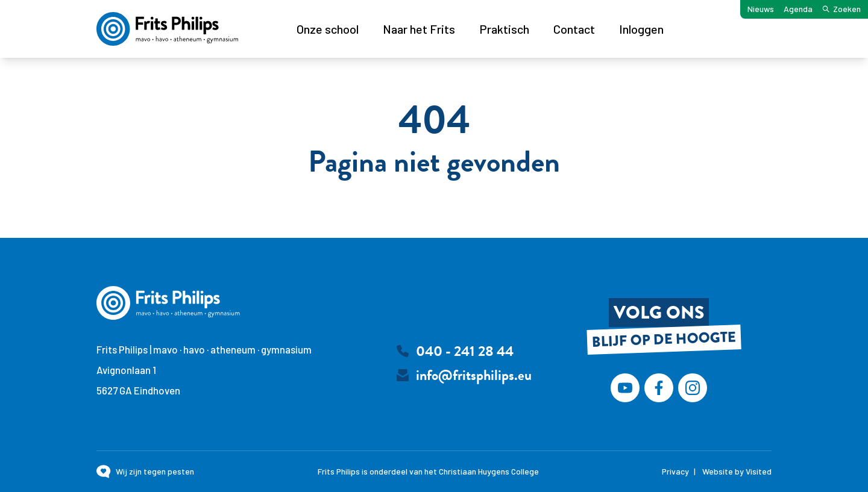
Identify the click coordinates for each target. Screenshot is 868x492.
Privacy (675, 471)
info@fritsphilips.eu (474, 375)
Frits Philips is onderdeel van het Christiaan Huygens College (428, 471)
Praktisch (504, 29)
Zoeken (841, 9)
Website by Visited (737, 471)
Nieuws (761, 9)
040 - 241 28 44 (465, 351)
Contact (574, 29)
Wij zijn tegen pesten (155, 471)
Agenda (798, 9)
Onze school (328, 29)
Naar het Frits (419, 29)
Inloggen (641, 29)
